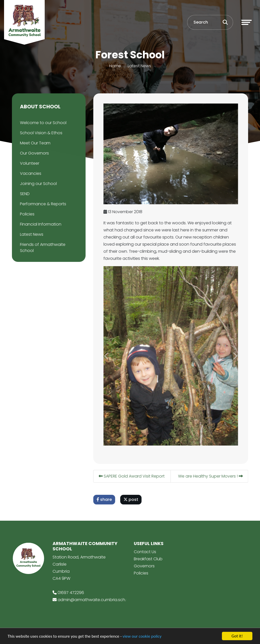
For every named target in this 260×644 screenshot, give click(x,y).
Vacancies (30, 173)
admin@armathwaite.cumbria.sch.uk (94, 600)
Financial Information (40, 224)
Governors (144, 566)
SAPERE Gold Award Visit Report (132, 476)
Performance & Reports (42, 204)
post (132, 499)
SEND (24, 194)
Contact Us (145, 552)
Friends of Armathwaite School (42, 248)
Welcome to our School (43, 123)
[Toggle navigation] (247, 22)
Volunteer (29, 163)
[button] (107, 356)
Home (115, 66)
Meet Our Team (35, 143)
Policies (27, 214)
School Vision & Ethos (40, 133)
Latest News (139, 66)
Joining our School (38, 184)
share (105, 499)
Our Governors (34, 153)
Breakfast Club (148, 559)
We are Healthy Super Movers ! (211, 476)
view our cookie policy (142, 636)
